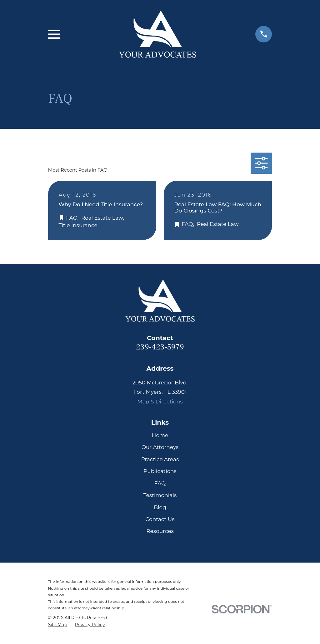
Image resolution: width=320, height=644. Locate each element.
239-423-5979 (160, 347)
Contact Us (160, 519)
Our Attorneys (160, 447)
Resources (160, 531)
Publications (160, 471)
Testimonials (160, 495)
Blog (160, 507)
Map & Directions (160, 402)
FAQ (160, 483)
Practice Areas (160, 459)
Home (160, 435)
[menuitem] (58, 625)
